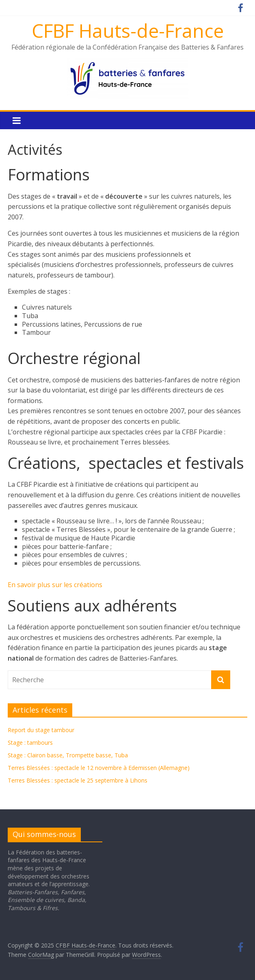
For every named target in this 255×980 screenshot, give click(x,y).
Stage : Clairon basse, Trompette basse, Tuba (68, 755)
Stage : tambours (30, 743)
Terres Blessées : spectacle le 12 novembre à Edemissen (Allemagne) (99, 768)
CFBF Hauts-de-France (128, 30)
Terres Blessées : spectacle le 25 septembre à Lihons (78, 780)
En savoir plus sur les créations (55, 585)
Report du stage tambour (41, 730)
